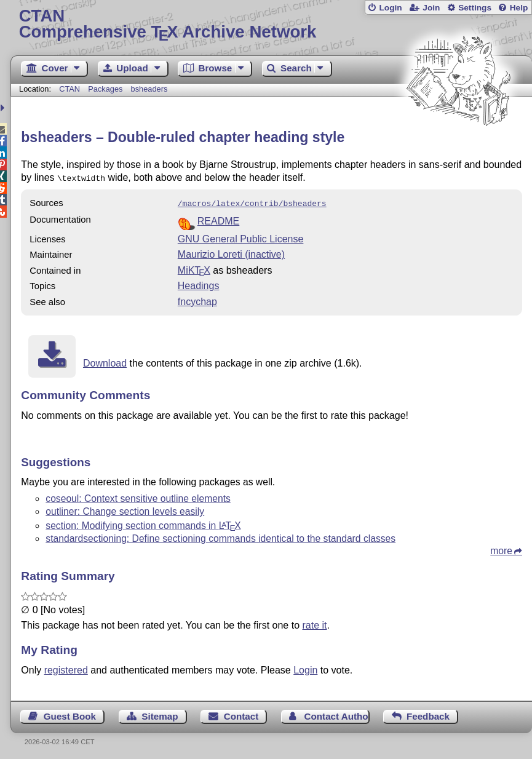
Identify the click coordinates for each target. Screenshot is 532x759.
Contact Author (337, 714)
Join (431, 8)
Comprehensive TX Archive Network (272, 24)
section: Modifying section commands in (143, 523)
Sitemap (160, 714)
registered (66, 668)
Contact (241, 714)
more (501, 548)
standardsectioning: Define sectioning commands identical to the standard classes (220, 536)
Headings (199, 283)
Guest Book (70, 714)
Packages (106, 89)
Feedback (428, 714)
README (218, 219)
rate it (315, 623)
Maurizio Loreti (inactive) (231, 252)
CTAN (69, 89)
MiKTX (194, 268)
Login (390, 8)
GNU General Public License (241, 236)
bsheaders (149, 89)
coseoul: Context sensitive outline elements (138, 496)
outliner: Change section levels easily (125, 509)
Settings (475, 8)
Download (105, 361)
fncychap (197, 299)
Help (519, 8)
